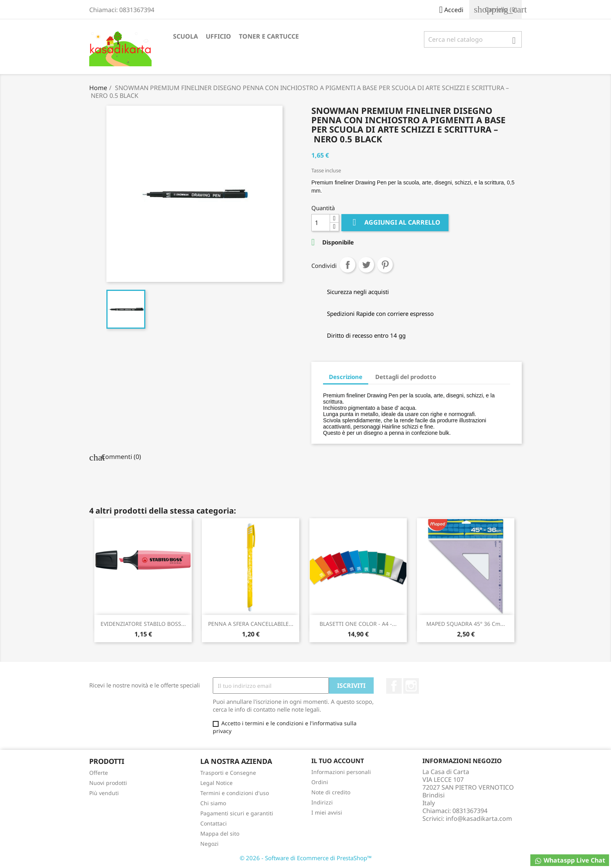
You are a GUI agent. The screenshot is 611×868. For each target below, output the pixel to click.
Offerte (99, 773)
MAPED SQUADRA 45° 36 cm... (466, 624)
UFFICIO (218, 36)
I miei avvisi (327, 812)
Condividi (348, 265)
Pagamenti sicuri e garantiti (237, 813)
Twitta (366, 265)
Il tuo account (338, 761)
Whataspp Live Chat (570, 860)
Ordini (320, 782)
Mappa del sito (220, 833)
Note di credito (331, 792)
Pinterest (385, 265)
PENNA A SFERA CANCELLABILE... (251, 624)
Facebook (394, 686)
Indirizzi (322, 802)
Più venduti (104, 793)
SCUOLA (185, 36)
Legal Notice (216, 783)
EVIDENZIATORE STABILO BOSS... (143, 624)
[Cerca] (473, 39)
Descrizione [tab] (346, 377)
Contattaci (214, 823)
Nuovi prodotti (108, 783)
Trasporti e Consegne (228, 773)
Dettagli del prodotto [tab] (406, 377)
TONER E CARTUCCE (269, 36)
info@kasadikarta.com (479, 818)
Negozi (209, 844)
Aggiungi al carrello (395, 222)
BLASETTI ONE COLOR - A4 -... (358, 624)
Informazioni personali (341, 772)
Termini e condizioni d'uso (235, 793)
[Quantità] (321, 223)
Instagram (411, 686)
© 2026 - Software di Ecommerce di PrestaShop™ (306, 858)
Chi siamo (213, 803)
